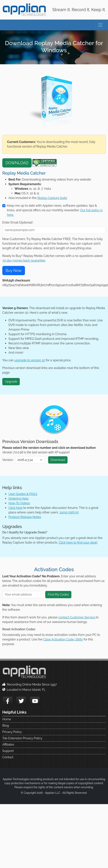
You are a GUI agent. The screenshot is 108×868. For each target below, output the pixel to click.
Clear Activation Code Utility (63, 639)
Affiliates (8, 745)
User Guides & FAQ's (23, 494)
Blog (6, 726)
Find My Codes (58, 594)
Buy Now (14, 271)
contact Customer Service (77, 617)
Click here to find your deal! (78, 542)
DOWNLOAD (17, 163)
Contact (8, 757)
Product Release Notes (25, 517)
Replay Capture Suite (52, 198)
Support (8, 751)
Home (7, 719)
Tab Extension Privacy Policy (22, 738)
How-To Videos (19, 503)
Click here (16, 508)
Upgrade (11, 382)
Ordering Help (18, 499)
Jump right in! (69, 512)
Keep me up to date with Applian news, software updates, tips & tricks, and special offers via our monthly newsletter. (55, 210)
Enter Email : (18, 222)
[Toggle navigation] (100, 25)
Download (58, 460)
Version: (8, 460)
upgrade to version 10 (30, 360)
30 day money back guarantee (24, 260)
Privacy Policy (12, 732)
